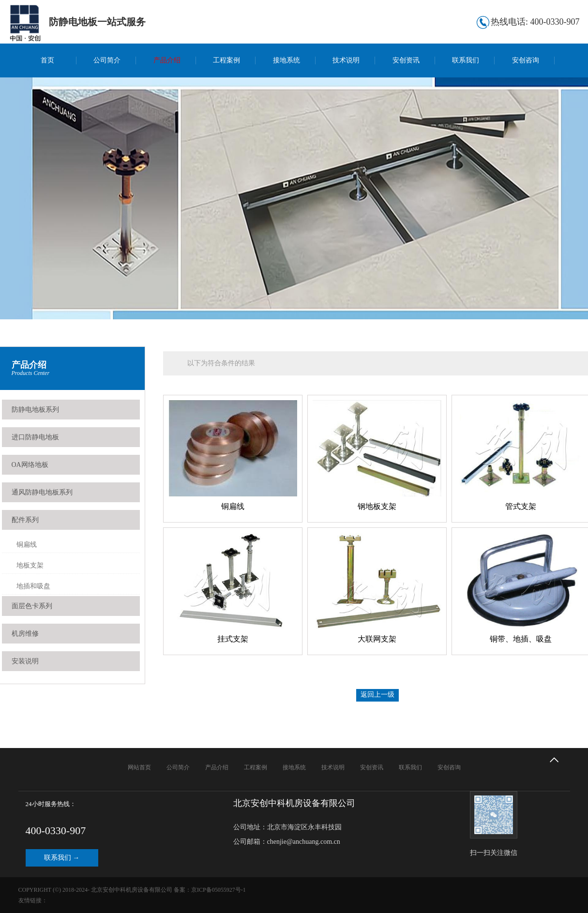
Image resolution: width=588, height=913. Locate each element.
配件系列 (25, 520)
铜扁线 (27, 545)
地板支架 (30, 565)
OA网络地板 (30, 465)
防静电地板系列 (35, 410)
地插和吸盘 (33, 586)
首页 (47, 60)
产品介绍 (167, 60)
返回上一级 (377, 695)
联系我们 (466, 60)
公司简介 (107, 60)
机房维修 (25, 634)
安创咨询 (526, 60)
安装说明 (25, 661)
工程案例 (226, 60)
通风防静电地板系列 (42, 492)
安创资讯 (406, 60)
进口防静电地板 (35, 437)
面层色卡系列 (32, 606)
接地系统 (286, 60)
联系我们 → (62, 858)
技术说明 (346, 60)
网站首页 (139, 767)
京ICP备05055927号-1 (219, 890)
